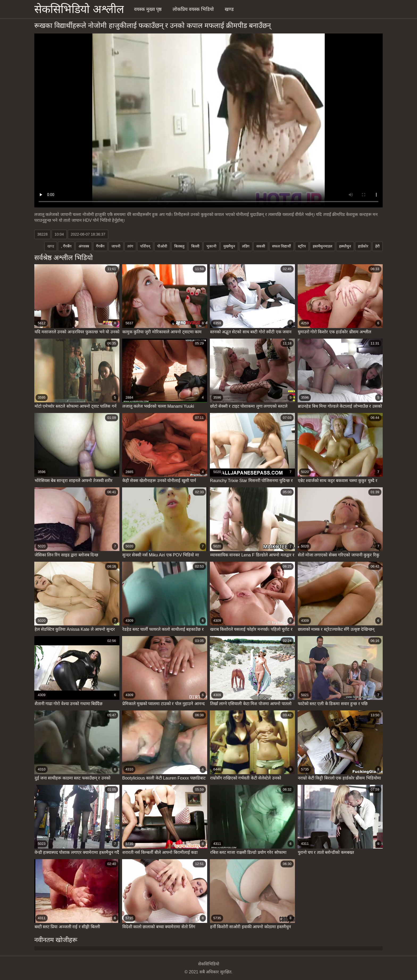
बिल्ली (195, 246)
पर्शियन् (145, 246)
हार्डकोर (363, 246)
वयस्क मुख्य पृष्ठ (148, 9)
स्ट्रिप (302, 246)
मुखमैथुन (229, 246)
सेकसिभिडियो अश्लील (79, 9)
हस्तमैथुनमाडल (322, 246)
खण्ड (229, 9)
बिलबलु (179, 246)
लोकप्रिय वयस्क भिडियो (193, 9)
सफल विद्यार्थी (282, 246)
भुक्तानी (211, 246)
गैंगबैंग (100, 246)
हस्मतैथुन (345, 246)
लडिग (246, 246)
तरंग (130, 246)
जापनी (116, 246)
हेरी (378, 246)
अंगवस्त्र (84, 246)
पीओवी (162, 246)
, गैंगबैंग (66, 246)
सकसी (261, 246)
